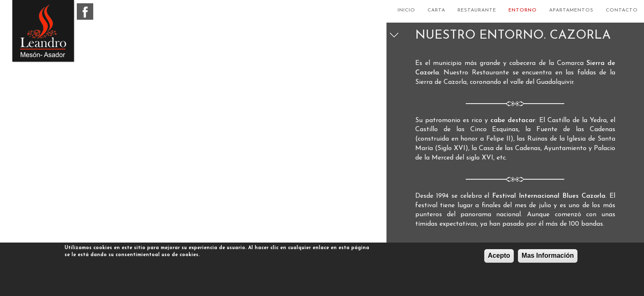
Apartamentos (571, 10)
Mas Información (548, 256)
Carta (436, 10)
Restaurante (477, 10)
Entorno (523, 10)
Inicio (406, 10)
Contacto (622, 10)
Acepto (499, 256)
